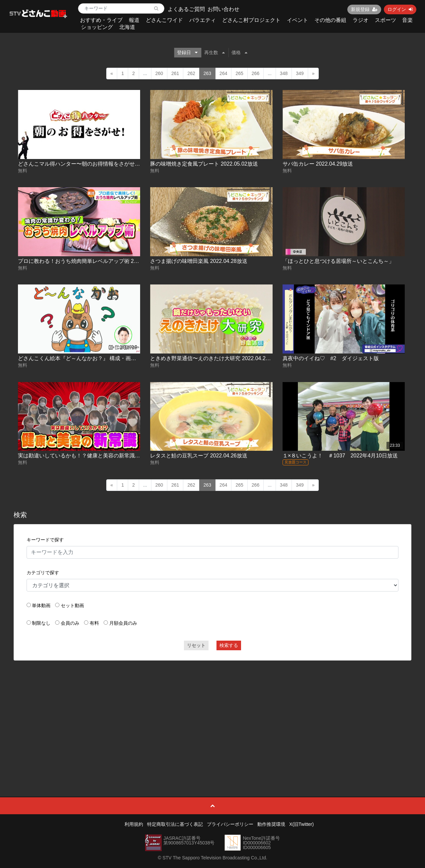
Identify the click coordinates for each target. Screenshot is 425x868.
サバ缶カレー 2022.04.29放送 (318, 164)
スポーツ (385, 20)
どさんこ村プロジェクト (251, 20)
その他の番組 (330, 20)
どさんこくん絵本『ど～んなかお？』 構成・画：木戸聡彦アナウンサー (104, 358)
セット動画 (72, 605)
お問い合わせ (223, 9)
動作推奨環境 (271, 824)
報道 (134, 20)
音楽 (407, 20)
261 (175, 73)
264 (223, 73)
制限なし (41, 623)
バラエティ (203, 20)
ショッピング (97, 27)
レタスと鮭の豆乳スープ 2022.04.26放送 (199, 456)
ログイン (400, 9)
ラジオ (361, 20)
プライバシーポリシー (230, 824)
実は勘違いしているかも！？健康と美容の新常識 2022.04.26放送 (96, 456)
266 (255, 73)
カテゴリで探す (43, 573)
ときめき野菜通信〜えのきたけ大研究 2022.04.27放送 (215, 358)
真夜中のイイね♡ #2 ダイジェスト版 (331, 358)
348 (284, 73)
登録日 (187, 52)
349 (300, 73)
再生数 (214, 52)
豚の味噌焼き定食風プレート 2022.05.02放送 (204, 164)
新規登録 (364, 9)
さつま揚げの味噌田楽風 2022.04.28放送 (199, 261)
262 (191, 73)
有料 (94, 623)
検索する (229, 645)
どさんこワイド (164, 20)
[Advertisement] (213, 714)
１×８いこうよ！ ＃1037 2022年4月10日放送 (340, 456)
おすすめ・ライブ (101, 20)
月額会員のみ (123, 623)
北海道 (127, 27)
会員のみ (70, 623)
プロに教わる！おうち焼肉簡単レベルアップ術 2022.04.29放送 (93, 261)
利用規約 (134, 824)
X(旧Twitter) (301, 824)
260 (159, 73)
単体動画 (41, 605)
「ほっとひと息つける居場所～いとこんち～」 (338, 261)
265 (239, 73)
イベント (297, 20)
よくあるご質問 (186, 9)
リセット (196, 645)
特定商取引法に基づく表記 (175, 824)
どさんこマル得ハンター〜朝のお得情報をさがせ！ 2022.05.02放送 (98, 164)
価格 (239, 52)
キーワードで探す (45, 540)
